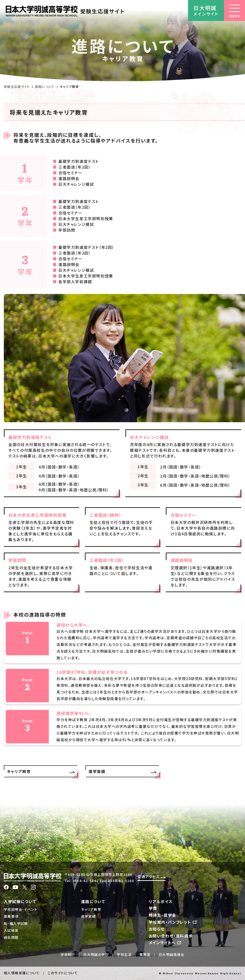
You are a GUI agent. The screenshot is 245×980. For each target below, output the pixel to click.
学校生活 (124, 954)
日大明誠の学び (96, 954)
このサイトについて (63, 973)
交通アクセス (151, 876)
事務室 (145, 954)
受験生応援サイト (17, 87)
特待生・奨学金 (163, 915)
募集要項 (11, 916)
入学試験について (20, 901)
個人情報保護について (22, 973)
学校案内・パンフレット (173, 922)
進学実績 (89, 916)
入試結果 (11, 930)
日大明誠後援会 (172, 954)
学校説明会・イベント (21, 909)
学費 (153, 908)
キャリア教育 (91, 909)
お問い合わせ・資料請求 (171, 936)
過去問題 (11, 937)
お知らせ (157, 929)
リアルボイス (161, 901)
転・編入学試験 (16, 923)
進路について (45, 87)
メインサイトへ (165, 943)
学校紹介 (68, 954)
